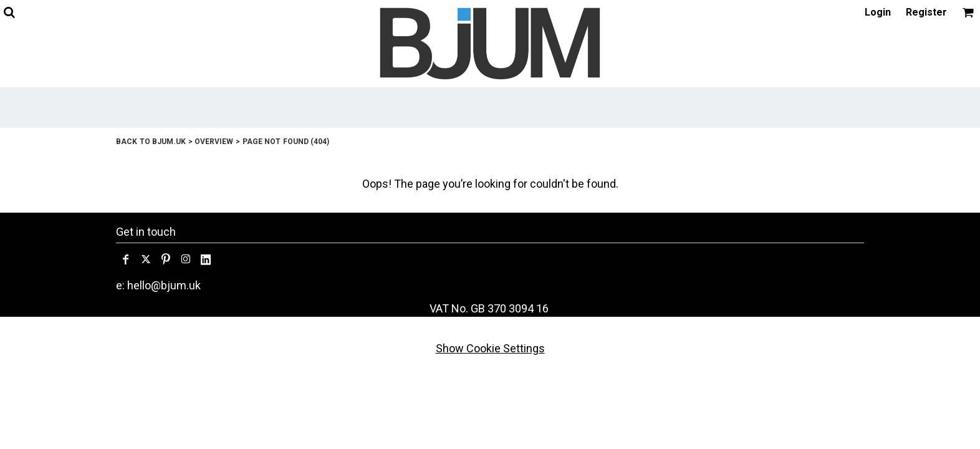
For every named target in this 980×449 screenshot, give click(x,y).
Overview (214, 142)
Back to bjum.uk (151, 142)
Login (878, 12)
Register (926, 12)
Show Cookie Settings (490, 348)
